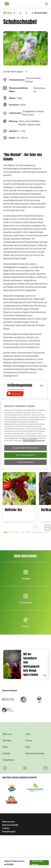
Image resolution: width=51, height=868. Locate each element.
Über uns (7, 734)
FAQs (5, 747)
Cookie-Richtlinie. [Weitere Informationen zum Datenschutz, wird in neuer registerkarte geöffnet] (30, 440)
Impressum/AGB (10, 825)
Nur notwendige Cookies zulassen (26, 448)
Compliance (9, 760)
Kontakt (7, 753)
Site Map (7, 740)
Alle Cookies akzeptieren (26, 455)
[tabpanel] (19, 497)
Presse (29, 740)
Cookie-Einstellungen (9, 830)
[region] (25, 434)
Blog (28, 747)
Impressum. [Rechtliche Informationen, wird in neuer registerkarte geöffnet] (41, 440)
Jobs (28, 734)
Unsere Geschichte (35, 753)
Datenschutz (8, 821)
